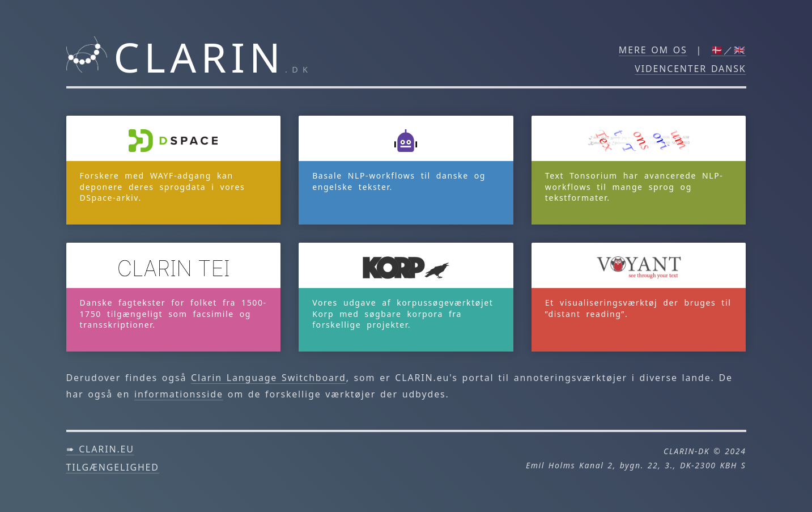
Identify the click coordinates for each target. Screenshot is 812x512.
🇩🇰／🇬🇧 (729, 50)
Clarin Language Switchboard (269, 378)
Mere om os (653, 50)
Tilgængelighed (113, 467)
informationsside (179, 394)
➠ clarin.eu (100, 449)
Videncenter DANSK (690, 69)
